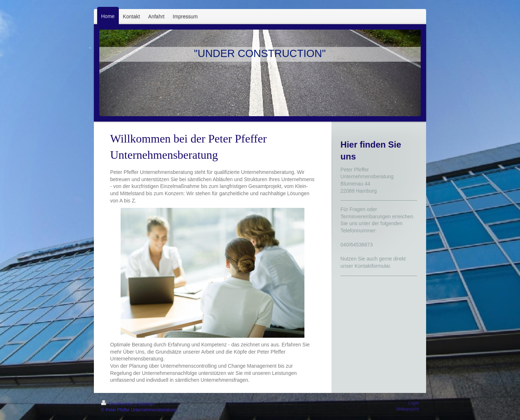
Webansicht (408, 409)
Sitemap (146, 404)
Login (414, 403)
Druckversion (118, 404)
